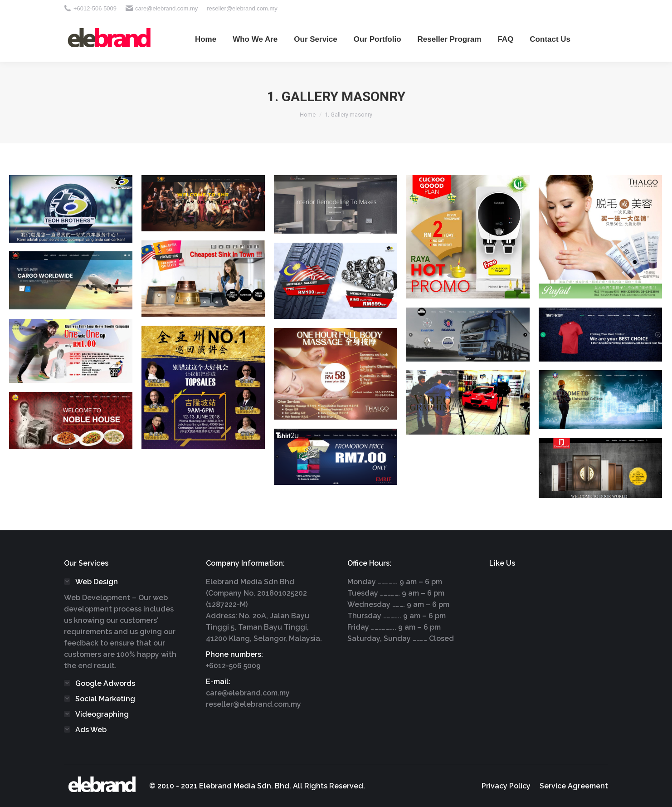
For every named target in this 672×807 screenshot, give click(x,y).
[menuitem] (206, 39)
